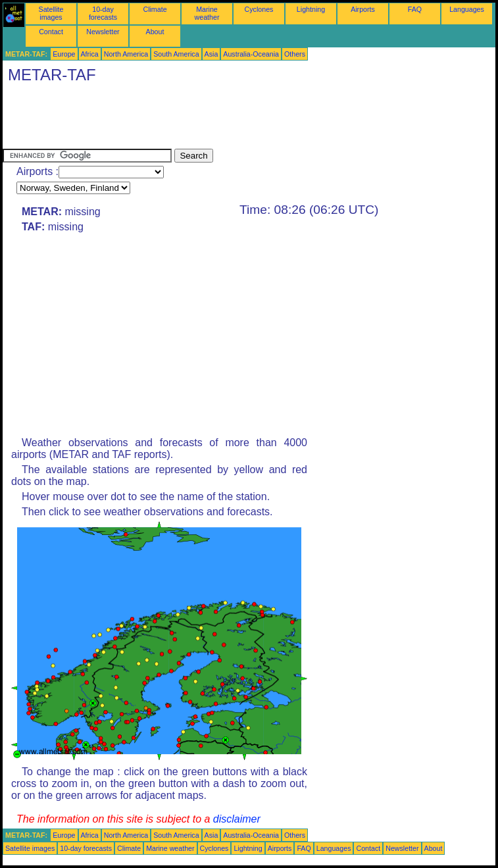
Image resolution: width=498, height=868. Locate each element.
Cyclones (259, 9)
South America (176, 54)
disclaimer (237, 819)
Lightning (311, 9)
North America (126, 54)
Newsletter (103, 32)
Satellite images (51, 13)
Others (295, 54)
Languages (467, 9)
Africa (90, 54)
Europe (64, 54)
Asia (212, 54)
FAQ (415, 9)
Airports (363, 9)
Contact (51, 32)
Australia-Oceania (251, 54)
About (155, 32)
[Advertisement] (242, 119)
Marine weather (207, 13)
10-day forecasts (103, 13)
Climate (155, 9)
